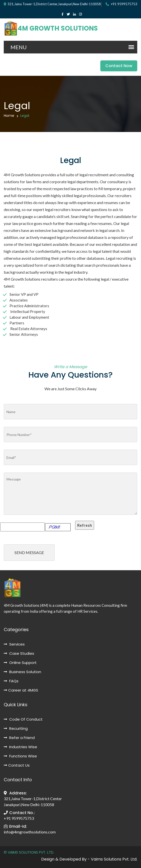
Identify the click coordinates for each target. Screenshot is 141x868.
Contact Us (17, 765)
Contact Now (119, 66)
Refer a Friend (19, 738)
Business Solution (22, 672)
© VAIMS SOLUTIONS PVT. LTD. (29, 852)
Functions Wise (20, 756)
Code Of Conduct (23, 719)
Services (14, 644)
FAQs (11, 681)
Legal (25, 116)
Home (9, 116)
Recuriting (16, 728)
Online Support (20, 663)
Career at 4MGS (21, 690)
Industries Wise (20, 747)
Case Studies (19, 653)
